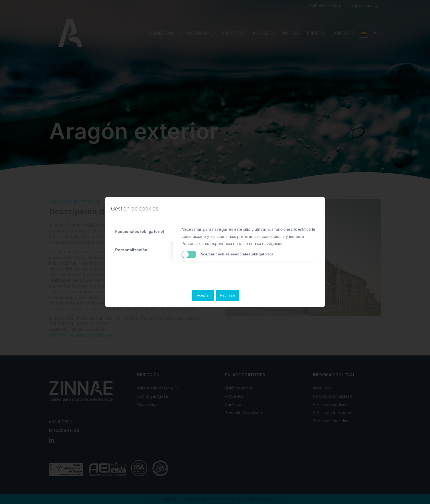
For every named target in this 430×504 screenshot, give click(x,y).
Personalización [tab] (131, 250)
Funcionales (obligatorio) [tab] (140, 231)
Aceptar (203, 295)
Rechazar (228, 295)
